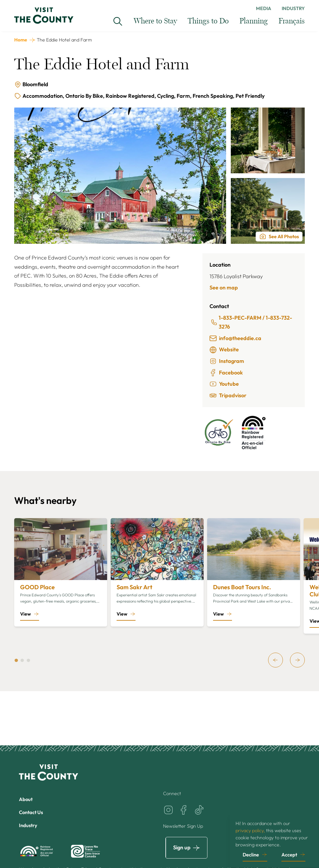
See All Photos (279, 236)
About (26, 799)
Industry (293, 8)
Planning (254, 21)
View (25, 614)
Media (264, 8)
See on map (224, 288)
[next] (297, 660)
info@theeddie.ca (235, 338)
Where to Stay (155, 21)
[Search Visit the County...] (118, 21)
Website (224, 350)
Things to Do (208, 21)
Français (292, 21)
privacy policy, (250, 829)
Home (21, 40)
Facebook (226, 373)
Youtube (224, 384)
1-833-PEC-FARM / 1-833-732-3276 (251, 322)
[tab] (16, 660)
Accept (289, 854)
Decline (251, 854)
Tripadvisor (228, 395)
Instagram (227, 361)
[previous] (275, 660)
